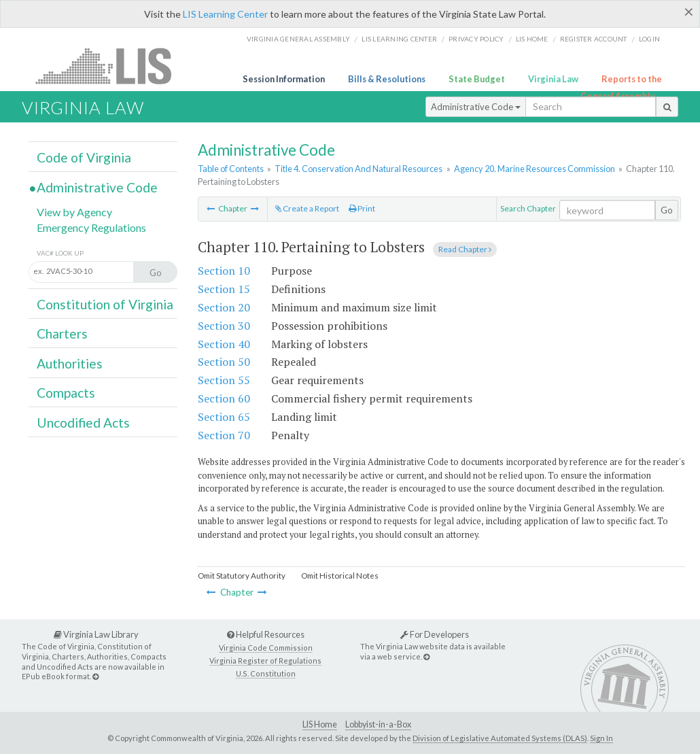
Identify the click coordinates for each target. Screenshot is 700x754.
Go (667, 210)
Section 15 (224, 289)
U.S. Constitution (266, 673)
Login (649, 39)
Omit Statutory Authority (242, 576)
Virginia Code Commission (266, 648)
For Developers (435, 634)
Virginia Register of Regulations (265, 661)
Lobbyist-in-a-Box (378, 724)
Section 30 (224, 326)
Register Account (594, 39)
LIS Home (320, 724)
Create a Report (307, 208)
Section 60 (224, 398)
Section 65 (224, 417)
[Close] (689, 12)
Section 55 (224, 380)
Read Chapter (465, 249)
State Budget (477, 79)
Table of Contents (231, 169)
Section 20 (224, 307)
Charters (62, 333)
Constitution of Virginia (105, 304)
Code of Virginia (84, 157)
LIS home (532, 39)
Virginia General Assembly (298, 39)
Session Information (284, 79)
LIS (111, 66)
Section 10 (224, 271)
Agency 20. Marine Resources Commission (535, 169)
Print (362, 208)
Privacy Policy (476, 39)
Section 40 (224, 344)
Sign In (601, 738)
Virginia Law (553, 79)
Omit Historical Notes (340, 576)
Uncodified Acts (83, 423)
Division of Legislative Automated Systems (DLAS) (500, 738)
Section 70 (224, 435)
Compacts (66, 393)
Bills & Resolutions (387, 79)
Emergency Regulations (91, 227)
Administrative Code (476, 107)
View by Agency (74, 212)
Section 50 (224, 362)
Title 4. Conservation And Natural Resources (358, 169)
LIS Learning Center (225, 14)
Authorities (70, 363)
